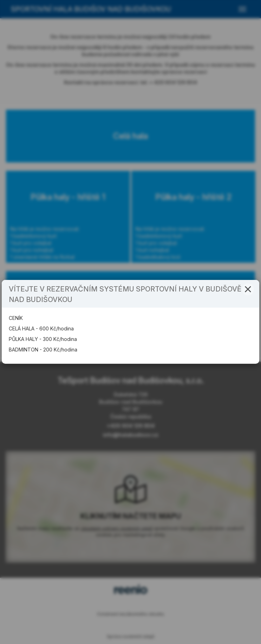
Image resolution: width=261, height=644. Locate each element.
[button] (248, 289)
